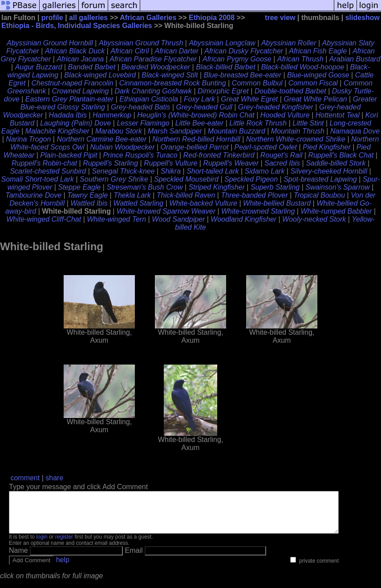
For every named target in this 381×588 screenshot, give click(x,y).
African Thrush (300, 59)
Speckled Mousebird (186, 179)
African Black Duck (75, 51)
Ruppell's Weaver (231, 163)
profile (52, 18)
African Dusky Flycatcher (244, 51)
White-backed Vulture (203, 203)
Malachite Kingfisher (57, 131)
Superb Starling (275, 187)
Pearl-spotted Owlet (266, 147)
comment (25, 478)
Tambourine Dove (33, 195)
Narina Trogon (28, 139)
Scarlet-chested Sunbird (48, 171)
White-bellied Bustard (277, 203)
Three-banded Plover (254, 195)
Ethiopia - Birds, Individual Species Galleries (77, 26)
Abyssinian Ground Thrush (141, 43)
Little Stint (308, 123)
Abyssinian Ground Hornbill (50, 43)
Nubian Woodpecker (123, 147)
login (42, 545)
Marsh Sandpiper (175, 131)
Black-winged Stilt (170, 75)
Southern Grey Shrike (114, 179)
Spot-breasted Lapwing (320, 179)
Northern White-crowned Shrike (296, 139)
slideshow (363, 18)
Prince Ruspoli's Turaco (140, 155)
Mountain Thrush (298, 131)
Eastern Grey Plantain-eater (69, 99)
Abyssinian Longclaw (222, 43)
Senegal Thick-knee (123, 171)
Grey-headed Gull (204, 107)
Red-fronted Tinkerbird (219, 155)
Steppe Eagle (79, 187)
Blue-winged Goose (318, 75)
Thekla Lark (132, 195)
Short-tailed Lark (213, 171)
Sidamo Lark (265, 171)
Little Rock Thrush (258, 123)
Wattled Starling (139, 203)
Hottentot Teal (338, 115)
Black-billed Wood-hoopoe (303, 67)
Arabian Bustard (355, 59)
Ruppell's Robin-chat (44, 163)
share (54, 478)
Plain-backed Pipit (69, 155)
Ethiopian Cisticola (149, 99)
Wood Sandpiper (178, 219)
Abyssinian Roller (289, 43)
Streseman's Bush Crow (144, 187)
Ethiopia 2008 (212, 18)
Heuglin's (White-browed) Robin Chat (196, 115)
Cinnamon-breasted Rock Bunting (173, 83)
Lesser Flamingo (143, 123)
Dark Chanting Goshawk (153, 91)
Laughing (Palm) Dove (75, 123)
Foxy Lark (199, 99)
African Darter (177, 51)
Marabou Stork (119, 131)
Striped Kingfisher (217, 187)
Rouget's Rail (282, 155)
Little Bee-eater (200, 123)
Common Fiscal (313, 83)
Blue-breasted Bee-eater (243, 75)
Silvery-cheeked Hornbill (329, 171)
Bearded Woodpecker (156, 67)
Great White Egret (249, 99)
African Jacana (80, 59)
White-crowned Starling (258, 211)
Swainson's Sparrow (337, 187)
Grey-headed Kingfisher (276, 107)
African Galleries (148, 18)
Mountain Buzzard (237, 131)
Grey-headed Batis (140, 107)
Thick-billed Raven (186, 195)
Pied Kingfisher (327, 147)
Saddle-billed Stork (336, 163)
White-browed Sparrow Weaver (166, 211)
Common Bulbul (257, 83)
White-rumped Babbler (336, 211)
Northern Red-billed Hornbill (196, 139)
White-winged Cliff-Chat (44, 219)
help (63, 568)
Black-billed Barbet (225, 67)
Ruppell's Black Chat (341, 155)
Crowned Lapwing (80, 91)
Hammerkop (112, 115)
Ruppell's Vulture (170, 163)
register (64, 545)
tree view (280, 18)
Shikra (171, 171)
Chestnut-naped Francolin (72, 83)
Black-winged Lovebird (100, 75)
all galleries (88, 18)
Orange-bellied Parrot (195, 147)
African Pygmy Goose (237, 59)
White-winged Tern (116, 219)
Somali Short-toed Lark (37, 179)
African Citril (130, 51)
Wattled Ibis (89, 203)
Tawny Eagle (87, 195)
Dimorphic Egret (223, 91)
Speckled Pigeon (251, 179)
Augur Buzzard (39, 67)
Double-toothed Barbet (290, 91)
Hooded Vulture (285, 115)
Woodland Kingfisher (243, 219)
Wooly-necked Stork (314, 219)
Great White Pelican (315, 99)
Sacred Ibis (282, 163)
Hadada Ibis (68, 115)
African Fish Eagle (318, 51)
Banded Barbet (92, 67)
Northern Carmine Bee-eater (101, 139)
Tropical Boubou (319, 195)
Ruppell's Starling (110, 163)
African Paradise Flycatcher (153, 59)
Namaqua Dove (355, 131)
